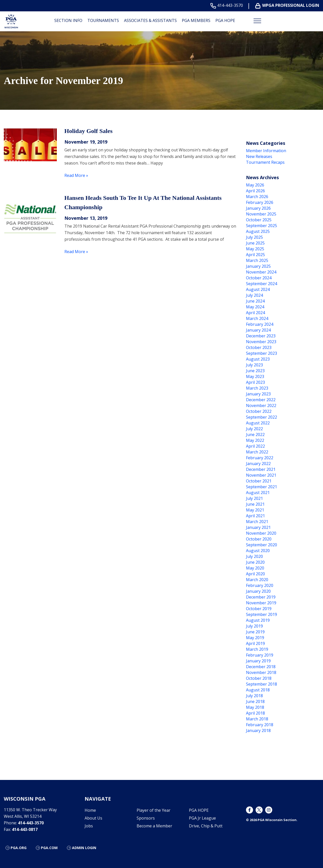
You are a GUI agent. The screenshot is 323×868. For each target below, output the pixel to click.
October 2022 (259, 411)
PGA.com (49, 848)
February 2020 (260, 585)
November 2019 (261, 603)
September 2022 (262, 417)
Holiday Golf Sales (89, 131)
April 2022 (255, 446)
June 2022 (255, 435)
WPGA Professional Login (288, 5)
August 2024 (258, 289)
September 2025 (262, 226)
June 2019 (255, 632)
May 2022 (255, 440)
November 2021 (261, 475)
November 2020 (261, 533)
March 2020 (257, 580)
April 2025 (255, 255)
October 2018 (259, 678)
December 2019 (261, 597)
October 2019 (259, 609)
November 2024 (261, 272)
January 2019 (258, 661)
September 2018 (262, 684)
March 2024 (257, 318)
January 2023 (258, 394)
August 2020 (258, 551)
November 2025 (261, 214)
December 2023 (261, 336)
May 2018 (255, 707)
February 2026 (260, 202)
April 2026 (255, 191)
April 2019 (255, 643)
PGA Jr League (202, 818)
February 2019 (260, 655)
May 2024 (255, 307)
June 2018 (255, 701)
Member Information (266, 151)
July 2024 (254, 295)
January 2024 (258, 330)
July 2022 (254, 429)
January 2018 (258, 730)
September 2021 (262, 487)
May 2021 (255, 510)
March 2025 (257, 260)
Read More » (76, 175)
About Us (93, 818)
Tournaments (103, 20)
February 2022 (260, 458)
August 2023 (258, 359)
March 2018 (257, 719)
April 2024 (255, 313)
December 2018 (261, 667)
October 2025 (259, 220)
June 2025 (255, 243)
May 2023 (255, 376)
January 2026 (258, 208)
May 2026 (255, 185)
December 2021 (261, 469)
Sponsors (146, 818)
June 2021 (255, 504)
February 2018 (260, 725)
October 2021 (259, 481)
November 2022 (261, 405)
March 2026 (257, 197)
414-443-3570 (228, 5)
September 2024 (262, 284)
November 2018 (261, 672)
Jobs (89, 826)
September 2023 (262, 353)
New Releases (259, 156)
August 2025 (258, 231)
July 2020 (254, 556)
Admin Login (84, 848)
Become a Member (154, 826)
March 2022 (257, 452)
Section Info (68, 20)
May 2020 (255, 568)
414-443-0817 (25, 829)
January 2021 (258, 527)
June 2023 (255, 371)
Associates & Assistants (150, 20)
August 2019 (258, 620)
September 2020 (262, 545)
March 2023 (257, 388)
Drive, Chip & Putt (206, 826)
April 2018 (255, 713)
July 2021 (254, 498)
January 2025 (258, 266)
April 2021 (255, 516)
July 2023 (254, 365)
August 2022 (258, 423)
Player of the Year (154, 810)
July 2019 (254, 626)
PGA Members (196, 20)
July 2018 (254, 696)
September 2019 (262, 614)
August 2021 (258, 493)
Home (90, 810)
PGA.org (19, 848)
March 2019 (257, 649)
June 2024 (255, 301)
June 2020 (255, 562)
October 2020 (259, 539)
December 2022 (261, 400)
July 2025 (254, 237)
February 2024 (260, 324)
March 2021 (257, 522)
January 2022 (258, 464)
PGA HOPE (225, 20)
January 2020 (258, 591)
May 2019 (255, 638)
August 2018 (258, 690)
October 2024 (259, 278)
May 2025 (255, 249)
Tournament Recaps (265, 162)
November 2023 (261, 342)
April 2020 (255, 574)
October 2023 (259, 347)
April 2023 (255, 382)
